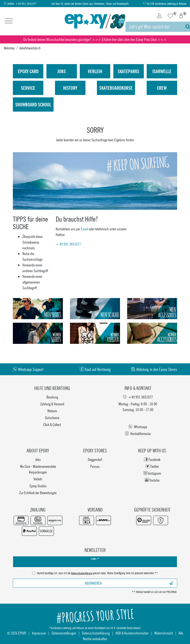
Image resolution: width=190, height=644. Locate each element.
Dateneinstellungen (64, 633)
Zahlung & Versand (52, 404)
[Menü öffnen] (9, 21)
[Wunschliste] (170, 16)
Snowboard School (33, 104)
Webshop (9, 48)
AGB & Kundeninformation (132, 633)
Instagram (152, 473)
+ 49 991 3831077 (68, 244)
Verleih (95, 71)
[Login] (159, 16)
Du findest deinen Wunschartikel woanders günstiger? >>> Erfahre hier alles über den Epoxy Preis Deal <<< (95, 39)
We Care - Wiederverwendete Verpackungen (38, 469)
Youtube (152, 480)
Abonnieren (129, 583)
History (70, 88)
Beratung (52, 397)
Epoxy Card (28, 71)
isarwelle (162, 71)
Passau (95, 466)
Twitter (152, 466)
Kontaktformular (138, 433)
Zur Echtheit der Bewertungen (38, 493)
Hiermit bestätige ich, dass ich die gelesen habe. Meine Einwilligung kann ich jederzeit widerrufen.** (97, 573)
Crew (162, 88)
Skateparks (128, 71)
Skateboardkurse (116, 88)
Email (85, 229)
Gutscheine (52, 418)
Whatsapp (138, 427)
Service (28, 88)
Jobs (62, 71)
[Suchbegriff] (153, 27)
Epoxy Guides (38, 486)
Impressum (39, 633)
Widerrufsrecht (164, 633)
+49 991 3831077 (26, 4)
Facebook (152, 459)
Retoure (52, 411)
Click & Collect (52, 424)
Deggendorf (95, 459)
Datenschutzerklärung (96, 633)
